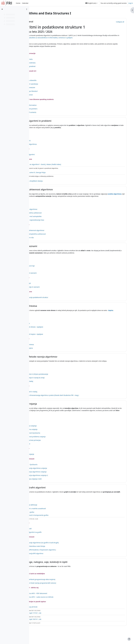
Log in (131, 3)
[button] (91, 3)
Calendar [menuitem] (25, 3)
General (46, 22)
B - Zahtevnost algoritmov (56, 189)
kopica (44, 315)
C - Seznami (48, 248)
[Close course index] (2, 9)
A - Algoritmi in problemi (56, 121)
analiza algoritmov (51, 196)
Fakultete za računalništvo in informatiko (78, 38)
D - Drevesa (48, 308)
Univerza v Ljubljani (100, 38)
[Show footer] (129, 639)
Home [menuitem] (18, 3)
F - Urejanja (48, 411)
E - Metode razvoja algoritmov (59, 361)
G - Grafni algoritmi (53, 494)
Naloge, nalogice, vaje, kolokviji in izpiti (64, 571)
